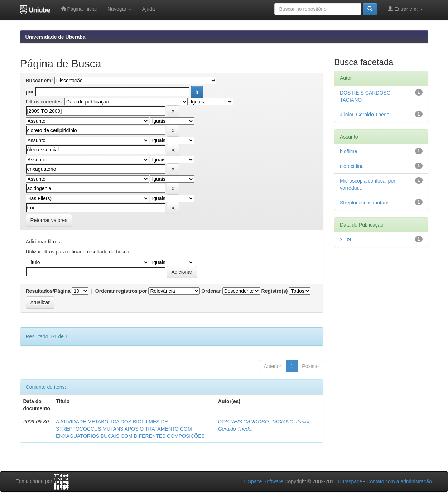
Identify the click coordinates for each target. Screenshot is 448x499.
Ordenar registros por (121, 291)
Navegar (119, 9)
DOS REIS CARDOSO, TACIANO (256, 422)
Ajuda (149, 9)
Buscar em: (39, 81)
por (30, 92)
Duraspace (350, 481)
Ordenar (211, 291)
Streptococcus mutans (365, 203)
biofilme (348, 151)
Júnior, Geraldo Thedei (365, 115)
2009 (345, 239)
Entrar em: (405, 9)
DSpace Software (264, 481)
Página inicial (79, 9)
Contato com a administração (399, 481)
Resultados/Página (48, 291)
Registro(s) (275, 291)
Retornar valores (49, 220)
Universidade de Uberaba (56, 37)
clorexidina (352, 166)
